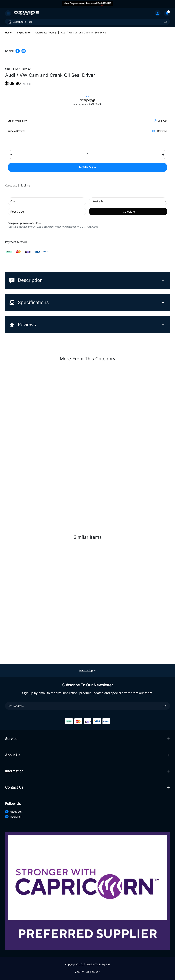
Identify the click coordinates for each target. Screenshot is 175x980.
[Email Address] (87, 706)
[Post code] (47, 211)
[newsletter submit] (165, 706)
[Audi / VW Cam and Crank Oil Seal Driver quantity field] (87, 154)
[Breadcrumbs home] (8, 33)
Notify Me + (88, 167)
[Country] (128, 201)
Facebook (14, 812)
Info (88, 96)
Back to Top (87, 670)
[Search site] (165, 22)
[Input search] (87, 22)
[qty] (47, 201)
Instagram (14, 817)
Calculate (129, 212)
